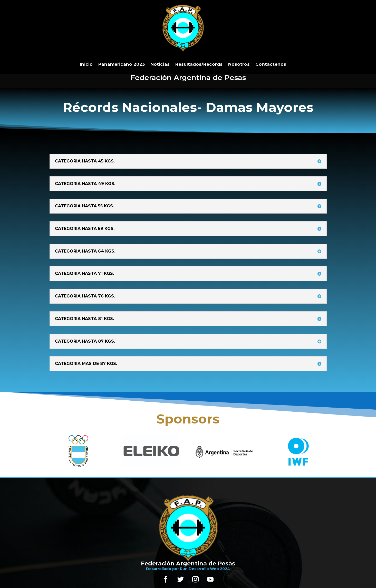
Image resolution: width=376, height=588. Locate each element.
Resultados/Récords (199, 64)
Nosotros (239, 64)
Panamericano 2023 (122, 64)
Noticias (160, 64)
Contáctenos (271, 64)
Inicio (86, 64)
